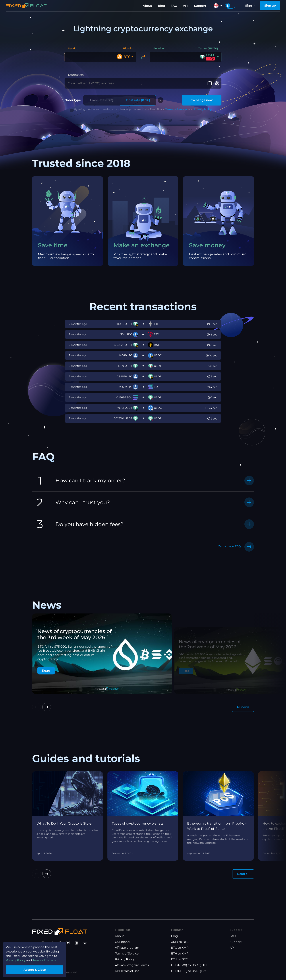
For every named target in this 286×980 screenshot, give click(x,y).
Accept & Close (35, 970)
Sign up (270, 6)
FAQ (174, 6)
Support (200, 6)
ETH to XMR (180, 953)
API (186, 6)
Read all (243, 874)
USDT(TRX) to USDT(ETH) (189, 965)
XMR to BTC (180, 942)
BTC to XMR (180, 948)
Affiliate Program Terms (132, 965)
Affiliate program (127, 948)
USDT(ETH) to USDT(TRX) (189, 971)
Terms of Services (176, 109)
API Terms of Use (127, 971)
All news (243, 707)
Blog (161, 6)
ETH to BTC (179, 959)
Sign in (250, 6)
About (147, 6)
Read (46, 671)
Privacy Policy (203, 109)
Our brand (122, 942)
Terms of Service (127, 953)
